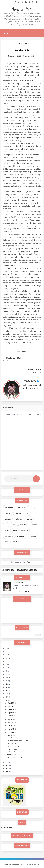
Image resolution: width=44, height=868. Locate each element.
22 (7, 661)
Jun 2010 (11, 719)
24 (7, 655)
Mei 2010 (11, 722)
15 (6, 684)
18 (7, 674)
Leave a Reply (30, 56)
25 (7, 652)
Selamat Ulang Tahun (14, 757)
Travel (14, 542)
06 (7, 772)
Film (27, 513)
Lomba (29, 519)
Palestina (24, 525)
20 (7, 668)
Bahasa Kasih (11, 754)
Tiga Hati (33, 536)
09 (7, 762)
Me (6, 525)
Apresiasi (21, 508)
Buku (31, 508)
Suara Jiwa (21, 536)
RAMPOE (24, 530)
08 (7, 765)
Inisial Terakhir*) (12, 738)
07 (7, 768)
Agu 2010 (11, 713)
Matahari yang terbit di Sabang (17, 741)
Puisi (15, 530)
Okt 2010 (11, 706)
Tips (6, 542)
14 (7, 687)
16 (7, 681)
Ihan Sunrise (30, 381)
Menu (5, 33)
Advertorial (9, 508)
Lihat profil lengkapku (21, 591)
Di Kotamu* (37, 373)
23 (7, 658)
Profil (7, 530)
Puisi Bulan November (11, 361)
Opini (24, 351)
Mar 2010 (11, 729)
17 (6, 677)
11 (6, 697)
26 (7, 648)
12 (6, 694)
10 (7, 700)
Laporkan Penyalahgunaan (19, 570)
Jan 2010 (11, 735)
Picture (34, 525)
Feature (18, 513)
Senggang (9, 536)
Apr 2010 (11, 726)
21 (6, 665)
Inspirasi (8, 519)
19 (7, 671)
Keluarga (19, 519)
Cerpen (8, 513)
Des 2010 (11, 703)
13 (7, 691)
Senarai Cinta (22, 9)
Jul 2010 (11, 716)
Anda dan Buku (12, 749)
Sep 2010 (11, 709)
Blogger (30, 562)
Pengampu (8, 827)
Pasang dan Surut (13, 743)
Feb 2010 (11, 732)
